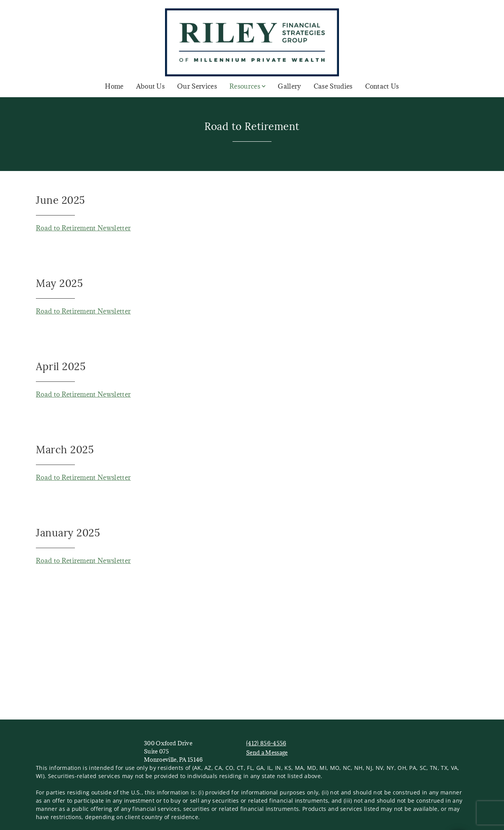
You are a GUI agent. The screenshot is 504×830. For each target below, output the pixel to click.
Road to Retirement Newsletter (83, 228)
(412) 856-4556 (266, 743)
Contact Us (382, 86)
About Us (151, 86)
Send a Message (267, 753)
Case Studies (333, 86)
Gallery (289, 86)
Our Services (197, 86)
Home (114, 86)
